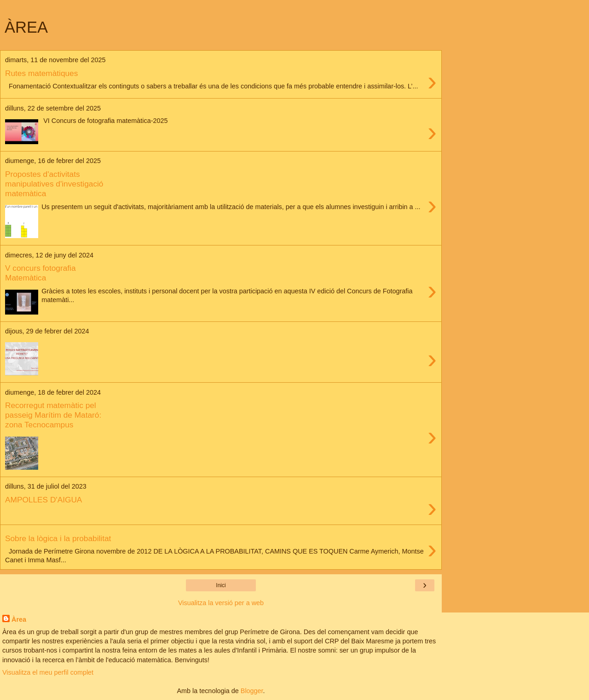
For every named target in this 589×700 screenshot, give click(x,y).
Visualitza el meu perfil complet (48, 672)
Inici (221, 585)
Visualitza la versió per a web (221, 603)
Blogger (252, 691)
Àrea (19, 619)
